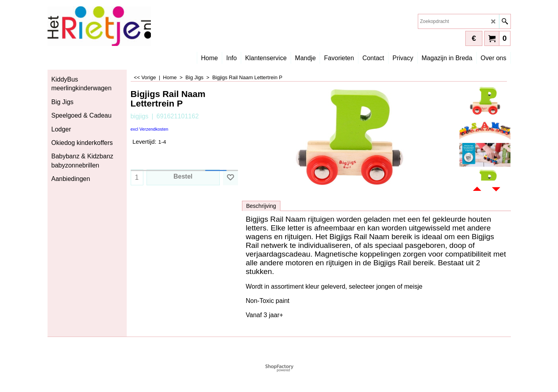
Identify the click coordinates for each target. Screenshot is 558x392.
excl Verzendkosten (149, 129)
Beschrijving (261, 206)
